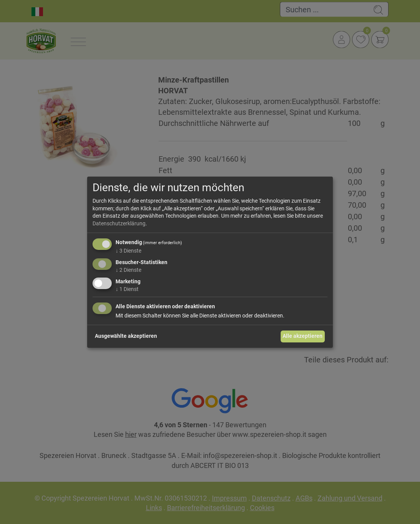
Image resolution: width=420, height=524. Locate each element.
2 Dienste (128, 270)
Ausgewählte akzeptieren (126, 336)
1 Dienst (127, 289)
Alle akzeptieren (303, 336)
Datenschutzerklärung (119, 223)
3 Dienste (128, 251)
